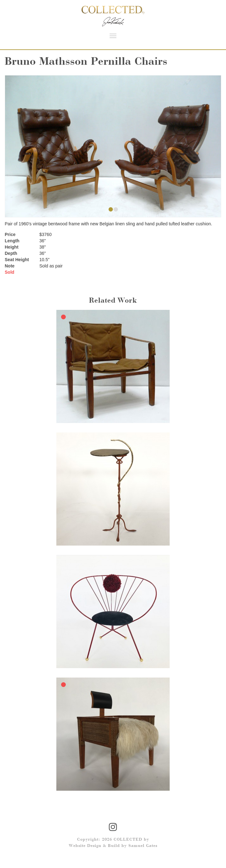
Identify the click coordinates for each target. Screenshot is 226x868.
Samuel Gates (143, 846)
